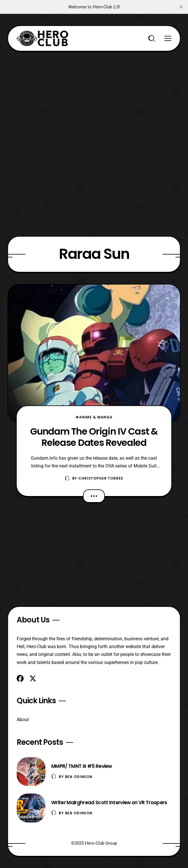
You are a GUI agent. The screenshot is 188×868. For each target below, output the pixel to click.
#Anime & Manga (94, 417)
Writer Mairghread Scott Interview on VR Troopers (109, 802)
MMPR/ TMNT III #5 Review (82, 766)
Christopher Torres (101, 478)
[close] (181, 7)
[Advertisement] (94, 92)
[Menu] (168, 38)
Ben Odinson (79, 777)
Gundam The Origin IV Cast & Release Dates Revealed (94, 437)
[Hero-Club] (43, 38)
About (23, 720)
